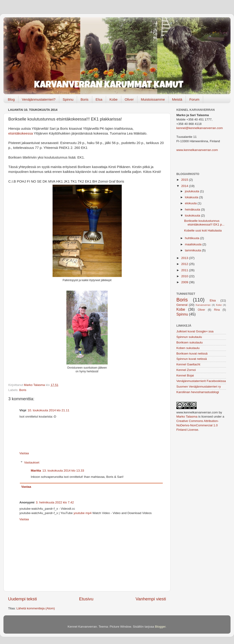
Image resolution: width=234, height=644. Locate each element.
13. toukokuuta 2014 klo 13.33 (63, 471)
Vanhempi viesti (151, 599)
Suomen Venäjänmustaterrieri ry (199, 387)
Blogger (160, 627)
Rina (217, 310)
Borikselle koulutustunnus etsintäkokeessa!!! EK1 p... (204, 223)
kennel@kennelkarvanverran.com (200, 128)
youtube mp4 (83, 513)
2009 (185, 282)
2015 (185, 180)
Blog (11, 99)
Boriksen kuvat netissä (192, 354)
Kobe (114, 99)
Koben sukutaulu (188, 348)
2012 (185, 264)
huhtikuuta (193, 238)
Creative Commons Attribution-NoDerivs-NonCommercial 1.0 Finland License (198, 425)
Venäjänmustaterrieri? (39, 99)
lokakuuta (192, 197)
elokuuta (191, 203)
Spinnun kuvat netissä (192, 359)
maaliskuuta (194, 244)
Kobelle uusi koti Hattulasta (203, 230)
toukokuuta (193, 215)
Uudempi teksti (22, 599)
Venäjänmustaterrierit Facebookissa (201, 381)
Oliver (129, 99)
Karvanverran (203, 305)
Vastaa (24, 453)
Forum (194, 99)
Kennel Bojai (185, 375)
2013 (185, 258)
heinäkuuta (193, 209)
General (182, 305)
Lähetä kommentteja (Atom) (36, 608)
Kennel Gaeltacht (188, 364)
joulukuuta (192, 191)
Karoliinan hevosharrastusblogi (198, 392)
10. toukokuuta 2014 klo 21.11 (49, 410)
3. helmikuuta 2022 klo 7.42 (55, 502)
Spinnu (68, 99)
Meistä (177, 99)
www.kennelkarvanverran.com (197, 150)
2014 (185, 186)
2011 (185, 270)
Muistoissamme (153, 99)
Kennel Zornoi (186, 370)
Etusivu (86, 599)
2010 (185, 276)
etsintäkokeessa (21, 133)
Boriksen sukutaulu (190, 342)
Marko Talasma (187, 417)
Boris (84, 99)
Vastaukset (32, 462)
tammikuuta (193, 250)
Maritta (36, 471)
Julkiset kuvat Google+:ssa (195, 331)
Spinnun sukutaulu (189, 337)
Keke (219, 305)
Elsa (99, 99)
